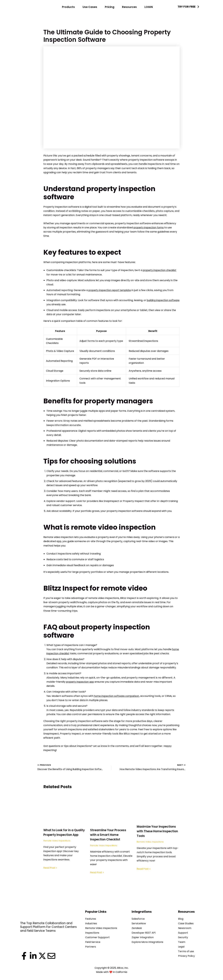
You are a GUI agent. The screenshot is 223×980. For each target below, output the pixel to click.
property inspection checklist (161, 270)
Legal (181, 947)
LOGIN (149, 7)
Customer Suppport (97, 937)
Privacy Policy (186, 956)
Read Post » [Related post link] (50, 873)
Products (68, 7)
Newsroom (185, 928)
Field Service (93, 942)
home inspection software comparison (118, 696)
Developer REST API (144, 933)
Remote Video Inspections (58, 846)
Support (183, 933)
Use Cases (90, 7)
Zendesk (137, 928)
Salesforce (138, 919)
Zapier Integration (143, 937)
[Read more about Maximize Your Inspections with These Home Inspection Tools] (158, 808)
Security (183, 937)
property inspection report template (111, 290)
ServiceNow (139, 923)
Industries (91, 923)
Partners (91, 947)
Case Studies (186, 923)
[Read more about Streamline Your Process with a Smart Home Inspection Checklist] (112, 810)
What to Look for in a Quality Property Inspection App (60, 835)
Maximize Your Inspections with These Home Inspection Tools (158, 832)
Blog (181, 919)
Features (91, 919)
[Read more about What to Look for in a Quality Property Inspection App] (65, 810)
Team (182, 942)
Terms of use (186, 951)
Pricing (110, 7)
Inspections (92, 933)
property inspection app (81, 682)
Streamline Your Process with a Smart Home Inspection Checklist (109, 835)
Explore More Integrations (147, 942)
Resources (129, 7)
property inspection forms (150, 228)
